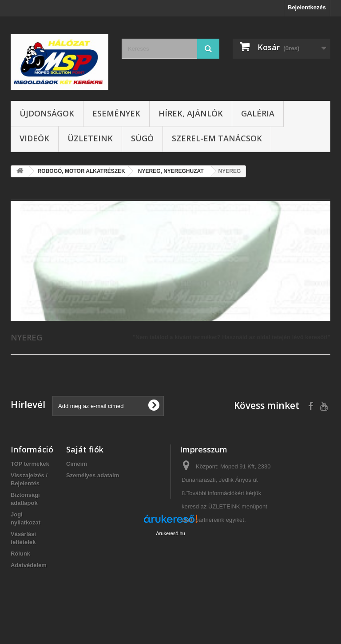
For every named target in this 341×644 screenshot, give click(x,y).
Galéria (258, 113)
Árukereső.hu (170, 596)
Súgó (142, 138)
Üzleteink (90, 138)
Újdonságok (47, 113)
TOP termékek (30, 464)
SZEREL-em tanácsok (217, 138)
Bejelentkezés (307, 7)
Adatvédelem (29, 565)
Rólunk (20, 554)
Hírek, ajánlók (191, 113)
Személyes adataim (93, 475)
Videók (34, 138)
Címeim (77, 464)
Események (116, 113)
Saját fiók (85, 449)
